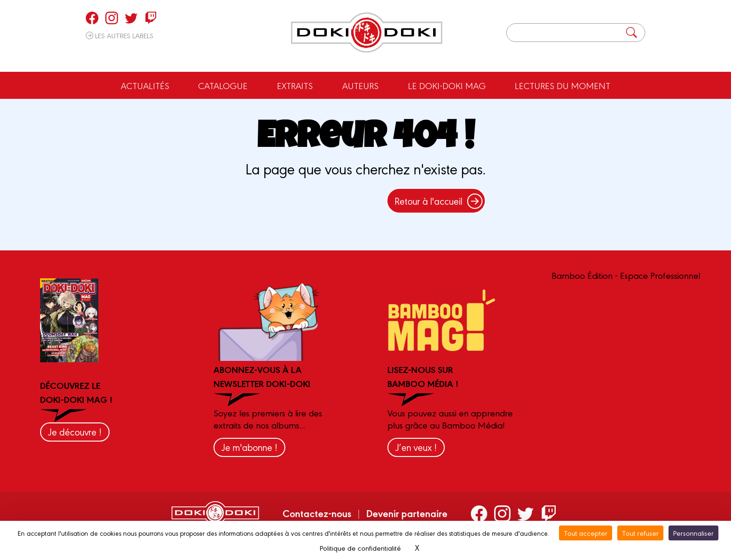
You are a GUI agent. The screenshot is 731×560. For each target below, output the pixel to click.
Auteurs (360, 85)
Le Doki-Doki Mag (447, 85)
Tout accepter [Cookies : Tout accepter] (586, 533)
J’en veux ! (416, 447)
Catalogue (223, 85)
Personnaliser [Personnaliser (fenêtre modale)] (693, 533)
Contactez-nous (317, 513)
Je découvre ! (75, 432)
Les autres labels (120, 35)
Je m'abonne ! (249, 447)
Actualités (145, 85)
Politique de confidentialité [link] (360, 548)
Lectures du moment (562, 85)
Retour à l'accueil (438, 201)
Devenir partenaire (407, 513)
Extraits (295, 85)
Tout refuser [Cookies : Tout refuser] (640, 533)
